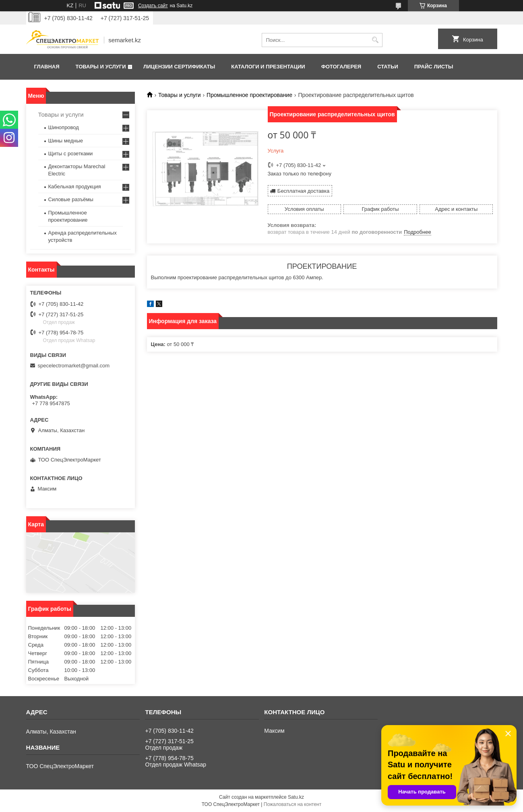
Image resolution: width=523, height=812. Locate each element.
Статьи (388, 67)
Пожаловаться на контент (293, 804)
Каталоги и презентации (268, 67)
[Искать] (375, 40)
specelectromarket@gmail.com (74, 366)
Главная (47, 67)
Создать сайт (153, 6)
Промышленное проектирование (249, 95)
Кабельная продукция (75, 187)
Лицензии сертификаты (179, 67)
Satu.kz (296, 797)
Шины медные (66, 141)
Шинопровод (64, 127)
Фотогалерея (341, 67)
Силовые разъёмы (71, 199)
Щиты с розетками (71, 154)
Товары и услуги (101, 67)
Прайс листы (434, 67)
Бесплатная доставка (303, 191)
